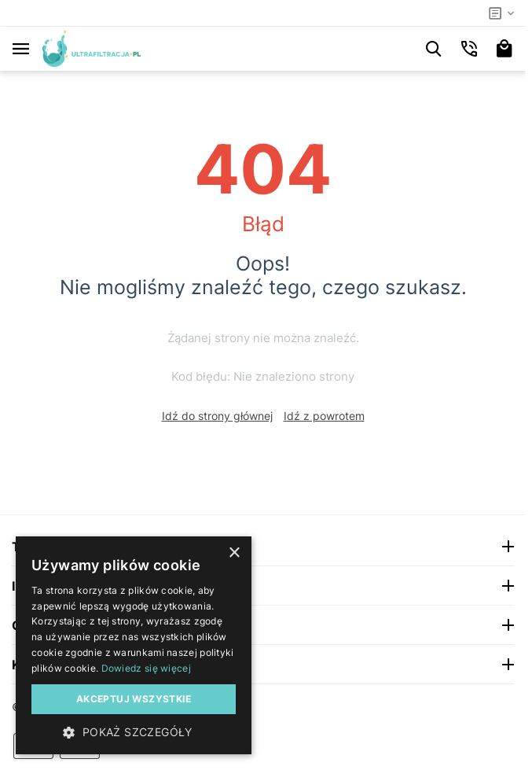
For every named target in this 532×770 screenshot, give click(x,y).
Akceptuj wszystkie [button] (134, 699)
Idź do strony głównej (217, 416)
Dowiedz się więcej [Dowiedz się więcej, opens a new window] (146, 668)
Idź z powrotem (324, 416)
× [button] (234, 553)
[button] (134, 731)
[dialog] (134, 645)
